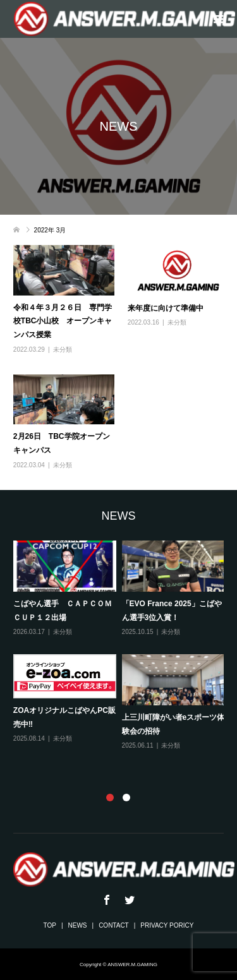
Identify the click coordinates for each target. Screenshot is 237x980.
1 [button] (110, 798)
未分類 (63, 350)
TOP (50, 925)
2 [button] (126, 798)
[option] (122, 646)
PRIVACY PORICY (167, 925)
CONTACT (114, 925)
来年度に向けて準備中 (166, 308)
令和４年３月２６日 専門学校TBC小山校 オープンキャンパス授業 (63, 321)
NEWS (78, 925)
